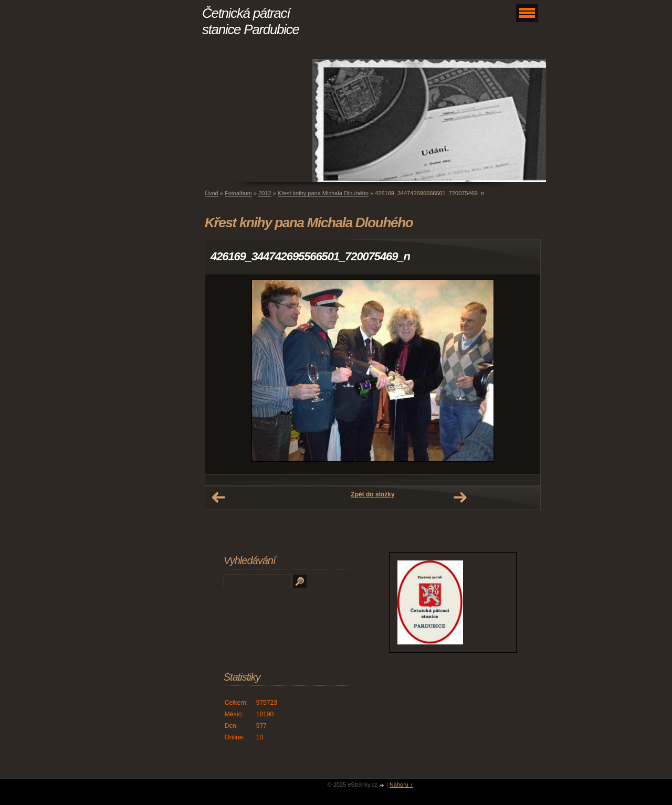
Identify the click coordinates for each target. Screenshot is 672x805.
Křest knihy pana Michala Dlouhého (323, 193)
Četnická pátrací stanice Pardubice (251, 21)
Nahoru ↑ (401, 785)
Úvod (212, 193)
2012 (265, 193)
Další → (460, 497)
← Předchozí (218, 497)
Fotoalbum (238, 193)
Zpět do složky (372, 494)
